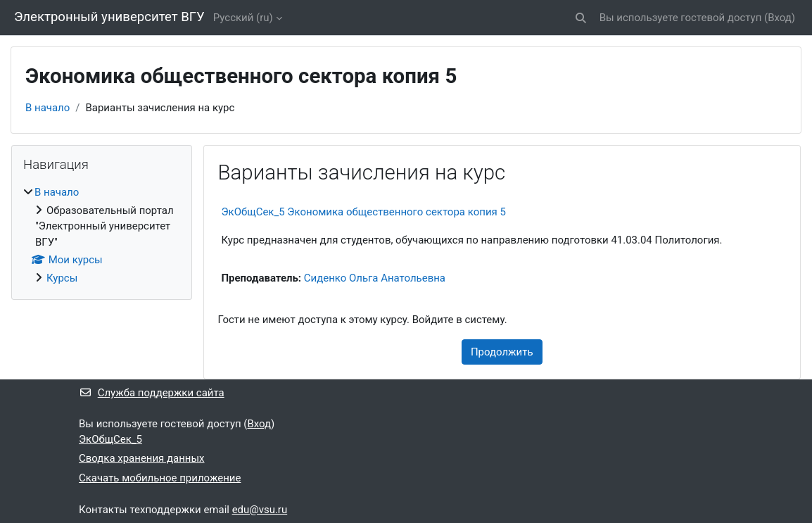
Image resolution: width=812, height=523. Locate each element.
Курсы (62, 278)
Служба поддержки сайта (152, 393)
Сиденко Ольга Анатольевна (375, 278)
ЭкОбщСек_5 (110, 439)
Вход (780, 18)
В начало (47, 108)
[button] (581, 18)
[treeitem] (102, 235)
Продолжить (502, 352)
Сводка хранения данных (142, 458)
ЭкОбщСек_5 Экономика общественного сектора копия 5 (364, 212)
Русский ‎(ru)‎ (243, 18)
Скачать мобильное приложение (160, 478)
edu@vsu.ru (260, 510)
